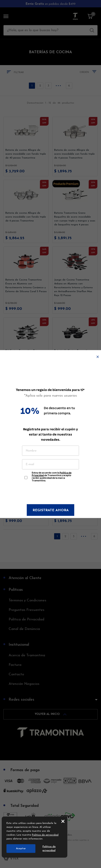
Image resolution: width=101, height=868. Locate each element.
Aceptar (21, 849)
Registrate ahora (51, 510)
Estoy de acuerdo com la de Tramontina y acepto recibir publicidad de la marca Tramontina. (52, 476)
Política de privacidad (45, 835)
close (63, 821)
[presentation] (50, 494)
